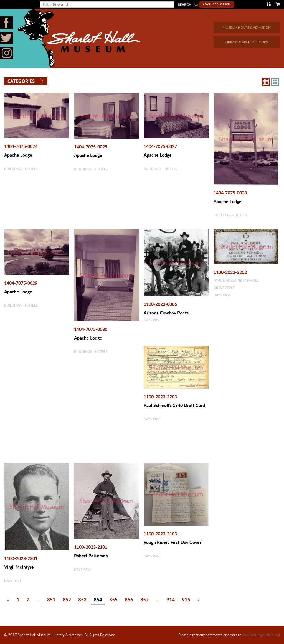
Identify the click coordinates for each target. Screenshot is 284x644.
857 (144, 600)
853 (82, 600)
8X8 (266, 81)
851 (51, 600)
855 (113, 600)
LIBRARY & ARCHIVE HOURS (247, 42)
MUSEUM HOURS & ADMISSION (247, 27)
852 (67, 600)
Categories (21, 81)
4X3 (275, 81)
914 (171, 600)
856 (129, 600)
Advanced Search (218, 4)
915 (186, 600)
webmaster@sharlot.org (261, 635)
